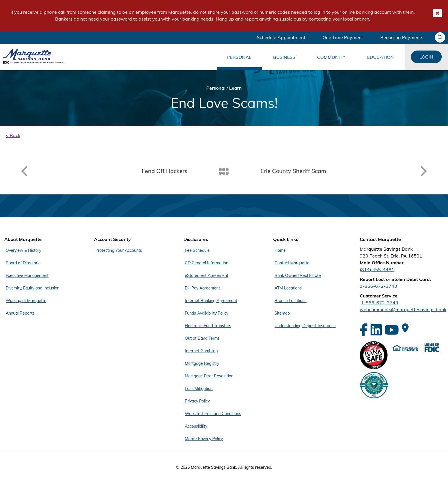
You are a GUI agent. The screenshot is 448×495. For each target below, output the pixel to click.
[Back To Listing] (224, 171)
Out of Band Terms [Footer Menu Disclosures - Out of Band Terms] (202, 338)
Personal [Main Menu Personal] (239, 57)
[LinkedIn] (376, 330)
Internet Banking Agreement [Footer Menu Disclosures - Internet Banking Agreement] (211, 301)
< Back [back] (13, 135)
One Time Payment (343, 37)
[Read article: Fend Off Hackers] (102, 171)
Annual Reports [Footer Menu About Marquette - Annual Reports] (20, 313)
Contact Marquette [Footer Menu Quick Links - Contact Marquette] (292, 263)
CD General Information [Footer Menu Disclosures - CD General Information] (207, 263)
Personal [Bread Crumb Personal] (216, 88)
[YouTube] (392, 330)
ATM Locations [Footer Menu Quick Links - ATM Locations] (288, 288)
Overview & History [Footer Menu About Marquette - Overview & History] (23, 250)
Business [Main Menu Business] (284, 57)
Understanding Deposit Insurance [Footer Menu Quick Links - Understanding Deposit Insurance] (305, 326)
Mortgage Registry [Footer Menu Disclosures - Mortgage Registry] (202, 363)
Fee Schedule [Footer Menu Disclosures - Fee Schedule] (197, 250)
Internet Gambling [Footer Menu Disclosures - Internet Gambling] (201, 351)
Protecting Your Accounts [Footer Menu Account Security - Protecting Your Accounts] (119, 250)
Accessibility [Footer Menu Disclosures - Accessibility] (196, 426)
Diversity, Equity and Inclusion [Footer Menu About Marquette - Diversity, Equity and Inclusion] (33, 288)
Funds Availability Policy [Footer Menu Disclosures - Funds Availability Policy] (207, 313)
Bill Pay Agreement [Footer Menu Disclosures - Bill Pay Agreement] (202, 288)
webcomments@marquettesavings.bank (403, 309)
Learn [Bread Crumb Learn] (235, 88)
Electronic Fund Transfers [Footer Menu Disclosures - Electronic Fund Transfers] (208, 326)
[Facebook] (364, 330)
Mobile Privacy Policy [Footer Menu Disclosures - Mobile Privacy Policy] (204, 439)
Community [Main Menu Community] (331, 57)
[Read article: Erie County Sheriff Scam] (346, 171)
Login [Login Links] (426, 57)
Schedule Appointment (281, 37)
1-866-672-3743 (378, 286)
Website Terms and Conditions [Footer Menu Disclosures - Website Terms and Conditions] (213, 414)
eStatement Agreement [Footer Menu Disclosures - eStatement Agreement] (207, 275)
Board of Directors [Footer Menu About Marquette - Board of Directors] (23, 263)
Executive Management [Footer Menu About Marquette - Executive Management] (27, 275)
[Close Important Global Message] (437, 13)
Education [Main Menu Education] (380, 57)
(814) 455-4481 (377, 269)
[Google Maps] (405, 328)
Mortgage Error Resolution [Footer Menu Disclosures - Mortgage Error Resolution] (209, 376)
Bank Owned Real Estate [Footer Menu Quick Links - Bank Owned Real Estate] (298, 275)
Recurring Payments (402, 37)
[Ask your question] (440, 37)
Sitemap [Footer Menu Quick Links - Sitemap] (282, 313)
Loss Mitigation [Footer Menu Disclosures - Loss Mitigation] (199, 389)
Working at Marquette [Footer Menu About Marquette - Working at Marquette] (26, 301)
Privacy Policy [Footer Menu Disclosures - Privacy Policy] (197, 401)
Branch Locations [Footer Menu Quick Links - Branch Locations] (291, 301)
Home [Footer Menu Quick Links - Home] (280, 250)
